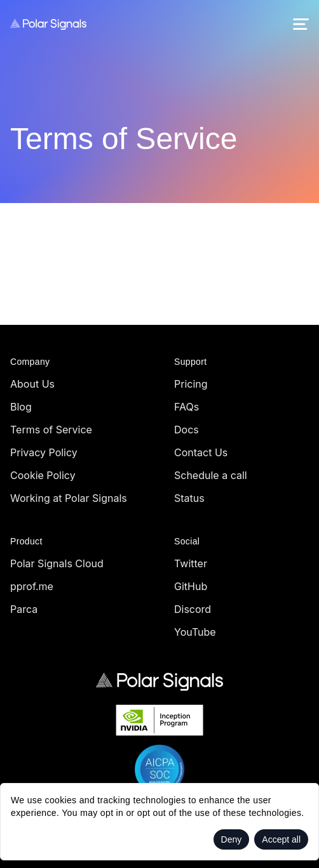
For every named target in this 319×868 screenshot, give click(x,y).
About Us (32, 384)
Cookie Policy (43, 475)
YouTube (195, 632)
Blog (21, 407)
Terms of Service (51, 430)
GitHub (191, 586)
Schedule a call (211, 475)
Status (189, 498)
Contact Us (201, 452)
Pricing (191, 384)
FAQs (187, 407)
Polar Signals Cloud (57, 563)
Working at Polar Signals (69, 498)
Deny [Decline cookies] (232, 839)
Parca (24, 609)
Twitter (191, 563)
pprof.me (32, 586)
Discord (193, 609)
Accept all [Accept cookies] (281, 839)
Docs (187, 430)
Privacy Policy (44, 452)
